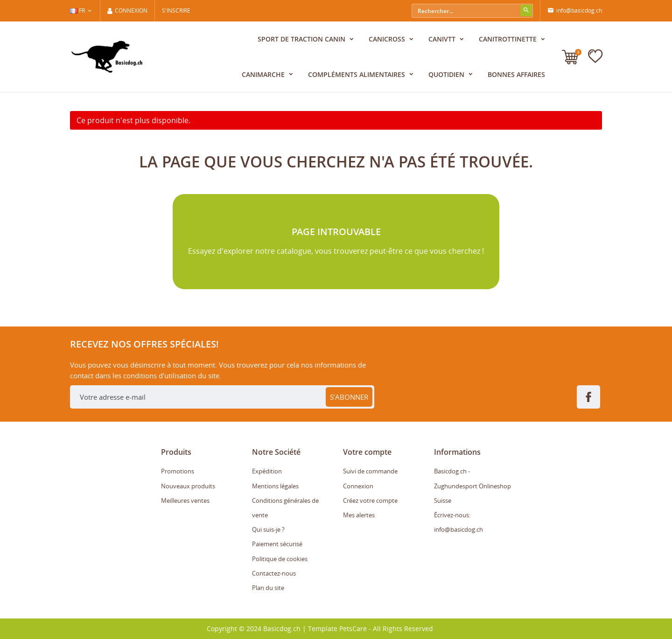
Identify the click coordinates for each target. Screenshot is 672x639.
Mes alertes (359, 515)
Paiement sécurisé (277, 544)
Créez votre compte (370, 500)
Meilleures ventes (185, 500)
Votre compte (367, 452)
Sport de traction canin (302, 39)
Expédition (267, 471)
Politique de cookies (280, 559)
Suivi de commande (370, 471)
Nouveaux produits (188, 486)
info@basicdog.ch (575, 11)
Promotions (178, 471)
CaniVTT (443, 39)
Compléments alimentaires (357, 74)
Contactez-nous (274, 573)
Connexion (358, 486)
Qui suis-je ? (268, 529)
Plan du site (268, 588)
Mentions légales (275, 486)
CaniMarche (264, 74)
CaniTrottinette (509, 39)
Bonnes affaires (516, 74)
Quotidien (447, 74)
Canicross (388, 39)
